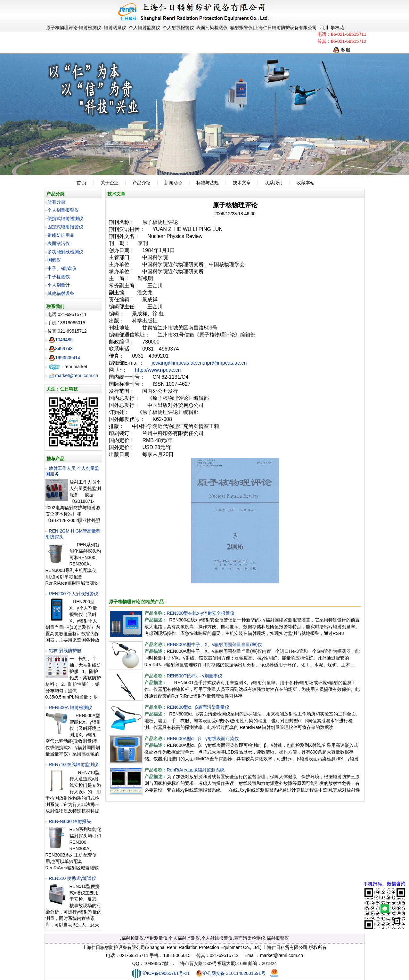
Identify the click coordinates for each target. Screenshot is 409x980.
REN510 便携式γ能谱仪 (72, 878)
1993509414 (64, 358)
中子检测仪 (59, 277)
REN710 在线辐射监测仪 (74, 764)
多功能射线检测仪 (65, 252)
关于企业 (110, 183)
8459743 (61, 349)
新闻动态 (173, 183)
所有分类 (56, 202)
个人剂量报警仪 (63, 210)
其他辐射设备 (61, 293)
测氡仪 (54, 260)
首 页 (82, 183)
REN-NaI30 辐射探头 (70, 821)
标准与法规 (208, 183)
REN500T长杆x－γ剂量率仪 (195, 676)
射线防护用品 (61, 235)
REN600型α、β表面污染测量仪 (198, 707)
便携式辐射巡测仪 (65, 218)
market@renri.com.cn (73, 375)
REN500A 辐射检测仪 (70, 707)
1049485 (61, 340)
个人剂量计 (59, 285)
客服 (342, 50)
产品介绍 (142, 183)
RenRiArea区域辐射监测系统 (196, 770)
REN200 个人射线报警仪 (74, 594)
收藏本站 (306, 183)
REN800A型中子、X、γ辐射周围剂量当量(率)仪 (215, 644)
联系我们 (274, 183)
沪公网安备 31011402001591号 (231, 973)
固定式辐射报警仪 (65, 227)
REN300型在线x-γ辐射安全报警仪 (201, 613)
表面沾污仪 (59, 243)
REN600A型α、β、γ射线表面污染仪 (203, 739)
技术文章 (242, 183)
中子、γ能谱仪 (62, 268)
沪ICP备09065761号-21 (160, 973)
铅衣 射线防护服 (65, 651)
